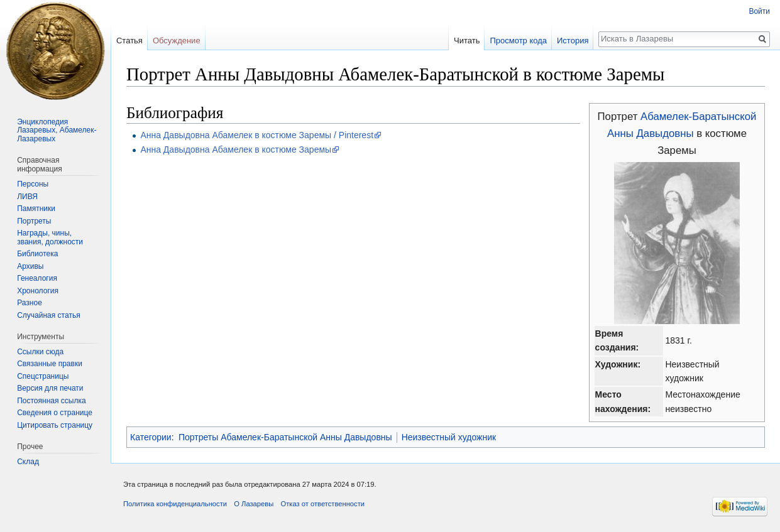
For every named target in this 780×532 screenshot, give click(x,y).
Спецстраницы (43, 376)
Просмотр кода (518, 41)
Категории (151, 437)
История (573, 41)
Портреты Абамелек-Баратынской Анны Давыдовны (285, 437)
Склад (28, 462)
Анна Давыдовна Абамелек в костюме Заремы (236, 149)
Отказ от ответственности (322, 504)
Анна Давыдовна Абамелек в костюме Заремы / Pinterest (257, 135)
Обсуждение (177, 41)
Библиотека (37, 254)
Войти (759, 11)
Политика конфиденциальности (175, 504)
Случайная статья (48, 315)
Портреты (34, 221)
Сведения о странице (55, 413)
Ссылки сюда (40, 352)
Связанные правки (50, 364)
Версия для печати (50, 388)
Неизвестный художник (449, 437)
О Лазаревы (254, 504)
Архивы (30, 266)
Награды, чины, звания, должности (50, 237)
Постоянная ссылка (51, 401)
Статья (129, 41)
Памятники (36, 209)
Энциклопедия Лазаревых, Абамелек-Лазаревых (57, 130)
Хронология (38, 291)
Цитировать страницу (55, 425)
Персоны (33, 184)
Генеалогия (37, 278)
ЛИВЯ (27, 197)
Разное (30, 303)
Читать (467, 41)
